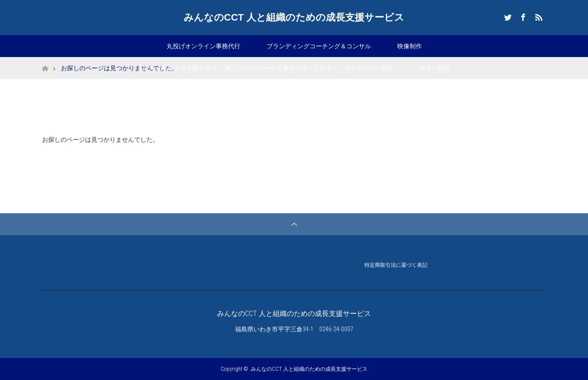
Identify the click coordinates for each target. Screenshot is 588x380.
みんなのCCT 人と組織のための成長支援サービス (294, 17)
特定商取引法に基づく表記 (396, 266)
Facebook (522, 16)
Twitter (507, 16)
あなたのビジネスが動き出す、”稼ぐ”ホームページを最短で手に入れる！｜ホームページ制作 (265, 68)
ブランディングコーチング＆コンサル (319, 46)
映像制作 (410, 46)
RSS (538, 16)
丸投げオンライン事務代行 (203, 46)
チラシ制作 (435, 68)
